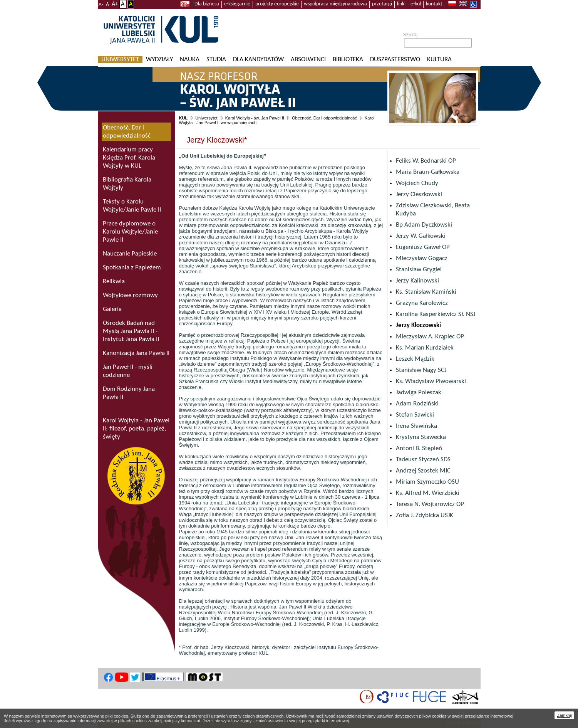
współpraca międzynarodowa (335, 4)
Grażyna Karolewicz (422, 303)
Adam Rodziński (417, 404)
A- (101, 4)
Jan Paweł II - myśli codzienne (128, 371)
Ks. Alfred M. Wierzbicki (428, 493)
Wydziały (159, 60)
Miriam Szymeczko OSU (427, 482)
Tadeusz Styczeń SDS (423, 460)
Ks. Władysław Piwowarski (431, 381)
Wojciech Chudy (417, 183)
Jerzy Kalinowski (417, 281)
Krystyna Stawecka (421, 437)
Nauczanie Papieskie (130, 254)
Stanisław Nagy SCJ (421, 370)
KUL (183, 118)
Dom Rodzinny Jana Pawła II (129, 393)
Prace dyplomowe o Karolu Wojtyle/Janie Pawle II (130, 232)
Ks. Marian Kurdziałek (425, 348)
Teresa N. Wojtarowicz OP (430, 504)
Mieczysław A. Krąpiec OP (430, 337)
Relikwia (114, 282)
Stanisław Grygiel (419, 270)
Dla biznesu (207, 4)
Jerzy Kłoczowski (418, 325)
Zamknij (564, 715)
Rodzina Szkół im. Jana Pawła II (136, 476)
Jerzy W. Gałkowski (421, 236)
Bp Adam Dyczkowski (424, 225)
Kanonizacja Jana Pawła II (136, 353)
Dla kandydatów (258, 60)
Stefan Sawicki (415, 415)
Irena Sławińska (416, 426)
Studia (216, 60)
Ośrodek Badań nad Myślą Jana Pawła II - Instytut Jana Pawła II (131, 331)
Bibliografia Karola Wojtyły (127, 184)
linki (401, 4)
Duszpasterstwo (395, 60)
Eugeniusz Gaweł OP (423, 247)
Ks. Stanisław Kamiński (426, 292)
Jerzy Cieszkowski (419, 194)
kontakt (434, 4)
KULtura (439, 60)
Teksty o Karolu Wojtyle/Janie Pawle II (132, 206)
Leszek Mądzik (415, 359)
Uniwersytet (120, 60)
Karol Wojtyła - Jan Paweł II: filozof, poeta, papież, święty (136, 429)
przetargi (382, 4)
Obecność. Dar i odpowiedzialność (324, 118)
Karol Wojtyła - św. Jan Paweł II (255, 118)
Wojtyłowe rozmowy (130, 295)
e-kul (416, 4)
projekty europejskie (277, 4)
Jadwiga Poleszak (419, 393)
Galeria (112, 309)
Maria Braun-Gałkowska (428, 172)
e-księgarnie (237, 4)
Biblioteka (348, 60)
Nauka (190, 60)
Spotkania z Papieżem (132, 268)
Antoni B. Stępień (419, 448)
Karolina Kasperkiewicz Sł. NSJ (436, 314)
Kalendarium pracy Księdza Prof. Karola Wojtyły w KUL (129, 158)
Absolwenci (308, 60)
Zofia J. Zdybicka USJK (425, 515)
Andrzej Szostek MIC (423, 471)
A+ (115, 4)
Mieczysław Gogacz (422, 258)
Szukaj (410, 35)
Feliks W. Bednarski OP (426, 161)
